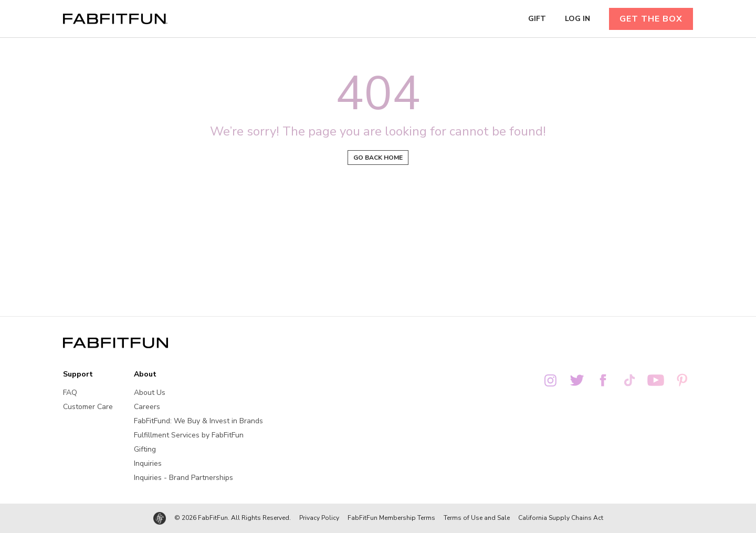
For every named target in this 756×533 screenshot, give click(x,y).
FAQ (70, 393)
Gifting (145, 449)
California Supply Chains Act (561, 518)
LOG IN (577, 19)
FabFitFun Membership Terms (391, 518)
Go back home (378, 158)
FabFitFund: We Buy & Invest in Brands (198, 421)
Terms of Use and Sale (477, 518)
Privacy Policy (319, 518)
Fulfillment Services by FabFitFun (189, 435)
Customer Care (88, 407)
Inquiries (148, 463)
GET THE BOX (651, 19)
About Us (150, 393)
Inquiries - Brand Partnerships (183, 478)
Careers (147, 407)
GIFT (537, 19)
